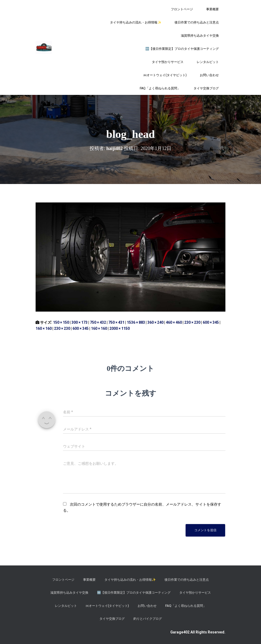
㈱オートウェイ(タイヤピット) (165, 75)
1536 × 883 (136, 322)
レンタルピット (208, 62)
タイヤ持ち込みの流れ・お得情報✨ (136, 22)
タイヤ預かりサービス (168, 62)
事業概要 (212, 9)
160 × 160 (44, 328)
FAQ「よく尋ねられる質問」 (160, 88)
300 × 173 (79, 322)
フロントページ (182, 9)
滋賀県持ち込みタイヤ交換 (200, 36)
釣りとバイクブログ (205, 101)
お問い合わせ (209, 75)
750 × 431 (116, 322)
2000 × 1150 (120, 328)
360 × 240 (155, 322)
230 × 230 (192, 322)
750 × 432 (98, 322)
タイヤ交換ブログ (206, 88)
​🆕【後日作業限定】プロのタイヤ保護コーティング (182, 49)
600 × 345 (211, 322)
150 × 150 (61, 322)
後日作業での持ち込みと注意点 (197, 22)
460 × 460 (174, 322)
